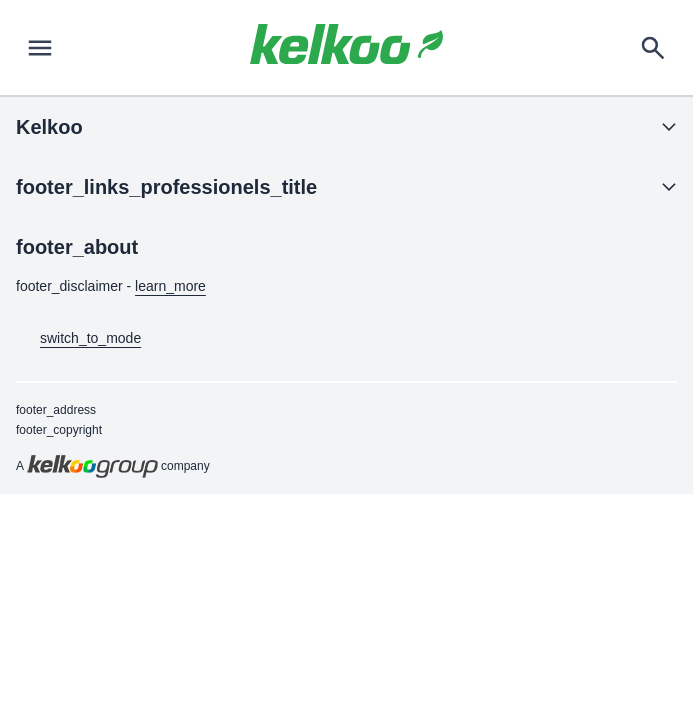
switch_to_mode (78, 339)
